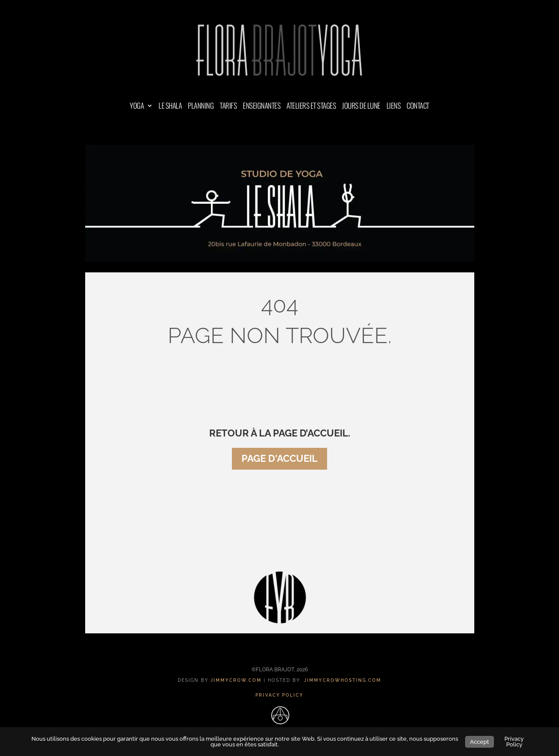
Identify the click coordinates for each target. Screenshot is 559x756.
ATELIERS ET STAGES (311, 107)
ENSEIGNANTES (262, 107)
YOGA (137, 107)
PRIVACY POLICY (279, 695)
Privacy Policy (514, 742)
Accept (480, 742)
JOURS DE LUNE (361, 107)
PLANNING (201, 107)
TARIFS (228, 107)
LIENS (394, 107)
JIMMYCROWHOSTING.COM (343, 680)
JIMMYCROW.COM (236, 680)
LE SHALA (170, 107)
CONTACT (418, 107)
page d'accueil (279, 458)
